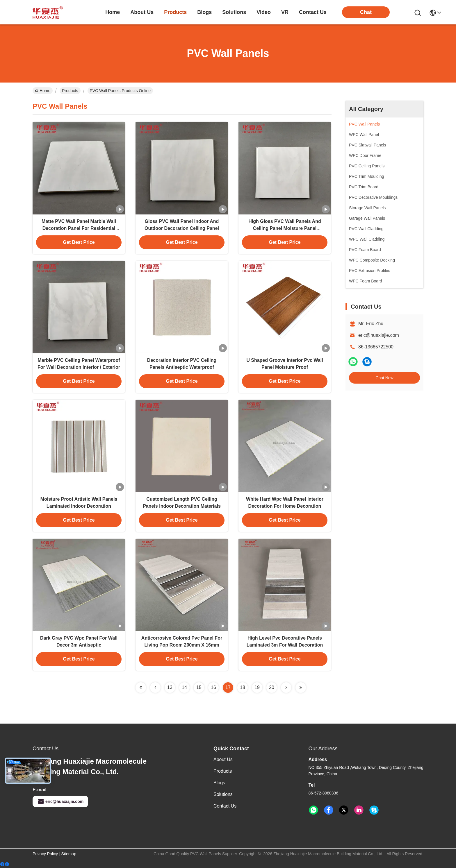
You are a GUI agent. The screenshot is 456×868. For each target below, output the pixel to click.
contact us (313, 12)
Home (113, 12)
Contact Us (225, 806)
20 (272, 687)
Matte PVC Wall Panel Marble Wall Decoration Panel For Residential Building (79, 228)
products (175, 12)
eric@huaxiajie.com (379, 335)
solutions (234, 12)
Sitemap (69, 854)
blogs (204, 12)
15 (199, 687)
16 (213, 687)
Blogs (219, 783)
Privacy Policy (45, 854)
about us (142, 12)
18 (243, 687)
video (264, 12)
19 (257, 687)
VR (285, 12)
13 (170, 687)
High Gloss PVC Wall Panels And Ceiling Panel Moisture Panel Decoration (285, 228)
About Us (223, 759)
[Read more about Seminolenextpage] (141, 688)
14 (184, 687)
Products (70, 91)
